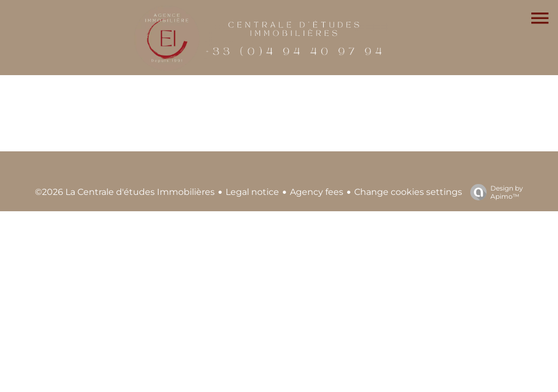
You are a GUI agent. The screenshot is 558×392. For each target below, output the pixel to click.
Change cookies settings (408, 192)
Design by (494, 192)
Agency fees (317, 192)
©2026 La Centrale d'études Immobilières (125, 192)
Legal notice (252, 192)
